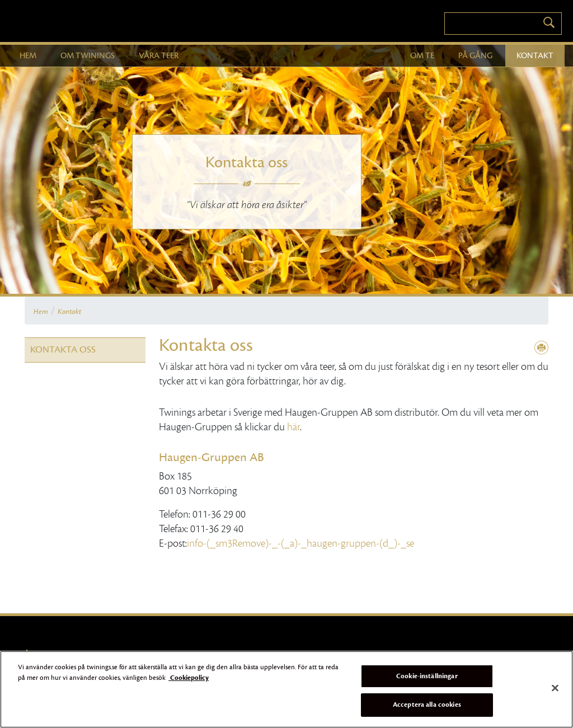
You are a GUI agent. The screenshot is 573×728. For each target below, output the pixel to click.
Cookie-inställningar (427, 676)
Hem (41, 312)
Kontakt (69, 312)
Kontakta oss (63, 350)
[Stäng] (555, 688)
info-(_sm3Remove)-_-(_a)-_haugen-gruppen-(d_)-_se (300, 543)
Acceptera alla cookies (427, 704)
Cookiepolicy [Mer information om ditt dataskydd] (189, 678)
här (293, 427)
